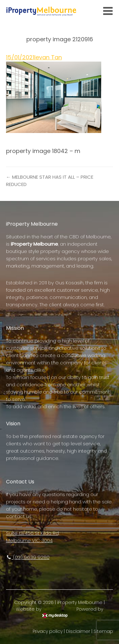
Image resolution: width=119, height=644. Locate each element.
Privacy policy (48, 631)
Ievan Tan (48, 57)
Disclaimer (78, 631)
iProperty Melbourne (80, 602)
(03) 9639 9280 (28, 557)
